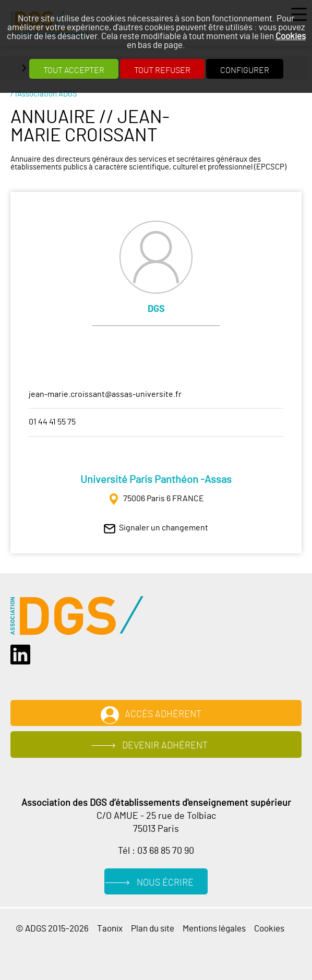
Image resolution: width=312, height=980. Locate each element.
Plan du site (153, 929)
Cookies (291, 36)
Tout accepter (74, 70)
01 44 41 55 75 (52, 422)
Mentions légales (214, 929)
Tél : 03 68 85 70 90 (156, 851)
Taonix (110, 929)
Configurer (245, 70)
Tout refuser (162, 70)
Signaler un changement (164, 528)
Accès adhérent (163, 715)
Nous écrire (165, 883)
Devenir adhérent (165, 746)
